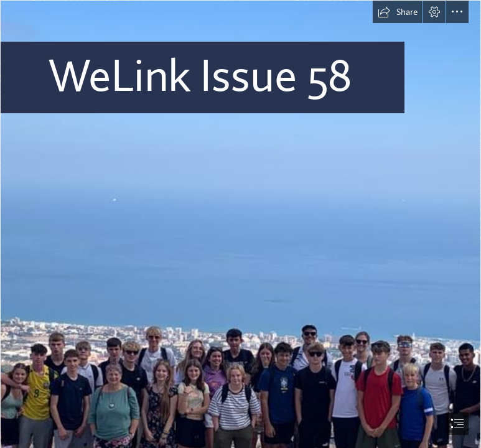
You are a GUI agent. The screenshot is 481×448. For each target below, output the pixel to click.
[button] (398, 12)
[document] (240, 224)
